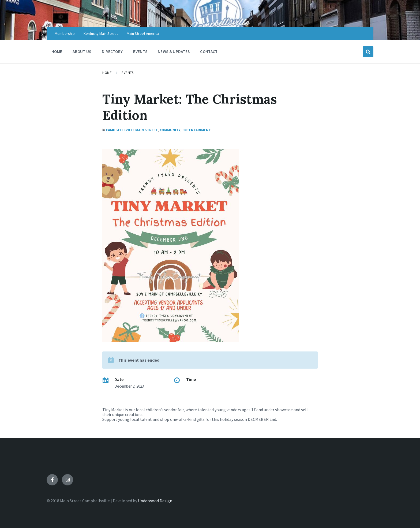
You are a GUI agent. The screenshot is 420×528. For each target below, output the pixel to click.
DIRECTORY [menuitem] (112, 52)
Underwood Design (155, 501)
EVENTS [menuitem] (140, 52)
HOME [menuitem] (57, 52)
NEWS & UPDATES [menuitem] (174, 52)
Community (170, 130)
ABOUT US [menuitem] (82, 52)
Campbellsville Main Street (132, 130)
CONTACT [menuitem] (209, 52)
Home (107, 73)
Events (127, 73)
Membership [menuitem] (65, 33)
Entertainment (197, 130)
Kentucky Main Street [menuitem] (101, 33)
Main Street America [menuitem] (143, 33)
